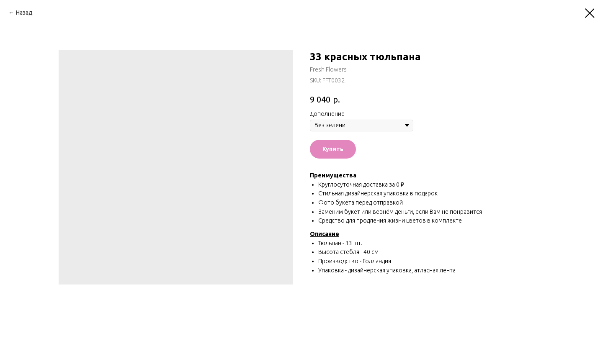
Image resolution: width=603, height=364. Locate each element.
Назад (24, 13)
